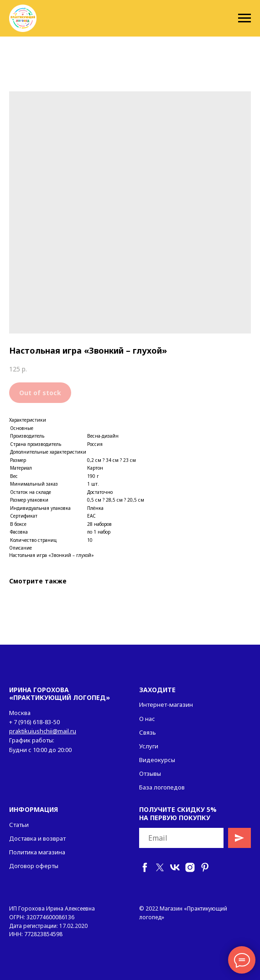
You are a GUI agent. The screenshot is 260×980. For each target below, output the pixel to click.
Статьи (19, 825)
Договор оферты (34, 866)
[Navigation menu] (244, 18)
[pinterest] (205, 867)
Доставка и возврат (37, 838)
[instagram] (190, 867)
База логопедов (162, 787)
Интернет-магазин (166, 705)
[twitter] (160, 867)
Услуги (149, 746)
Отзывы (150, 773)
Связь (148, 732)
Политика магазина (37, 852)
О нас (147, 719)
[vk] (175, 867)
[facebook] (145, 867)
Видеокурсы (157, 760)
